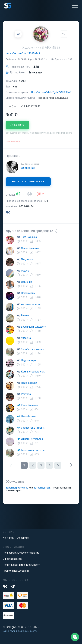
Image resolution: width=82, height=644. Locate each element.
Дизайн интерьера (32, 439)
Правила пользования (16, 571)
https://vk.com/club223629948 (23, 53)
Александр (28, 168)
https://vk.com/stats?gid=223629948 (50, 92)
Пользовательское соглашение (21, 553)
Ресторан (27, 394)
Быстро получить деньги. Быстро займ (34, 450)
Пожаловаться (13, 142)
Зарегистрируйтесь (17, 488)
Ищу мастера (29, 360)
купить (17, 125)
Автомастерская (31, 304)
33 (21, 194)
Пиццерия (27, 259)
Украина (26, 338)
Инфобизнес (28, 416)
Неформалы (28, 293)
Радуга (25, 271)
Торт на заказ (29, 237)
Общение (27, 282)
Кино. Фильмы (29, 405)
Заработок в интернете (34, 349)
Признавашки (29, 383)
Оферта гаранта (12, 559)
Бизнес (25, 316)
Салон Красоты (30, 248)
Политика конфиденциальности (21, 565)
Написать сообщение (28, 182)
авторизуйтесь (42, 488)
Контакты (8, 538)
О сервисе (23, 538)
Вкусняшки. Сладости (34, 327)
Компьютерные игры (33, 372)
